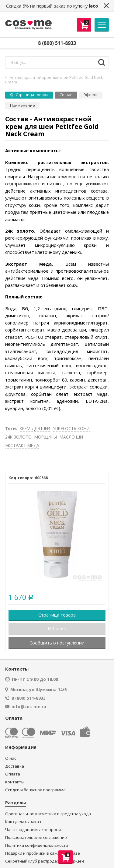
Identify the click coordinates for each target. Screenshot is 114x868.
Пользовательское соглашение (36, 838)
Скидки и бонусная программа (35, 790)
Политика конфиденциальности (37, 845)
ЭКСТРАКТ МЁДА (22, 445)
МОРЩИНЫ (46, 437)
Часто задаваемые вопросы (33, 830)
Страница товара (29, 95)
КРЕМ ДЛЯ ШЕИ (35, 428)
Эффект (91, 95)
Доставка (15, 766)
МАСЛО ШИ (71, 437)
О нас (11, 758)
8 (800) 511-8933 (57, 43)
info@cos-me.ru (29, 707)
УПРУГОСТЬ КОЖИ (71, 428)
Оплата (13, 774)
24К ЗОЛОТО (18, 437)
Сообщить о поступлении (57, 643)
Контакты (15, 782)
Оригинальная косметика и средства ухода (48, 814)
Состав (66, 95)
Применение (22, 105)
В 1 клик (57, 629)
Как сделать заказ (23, 822)
